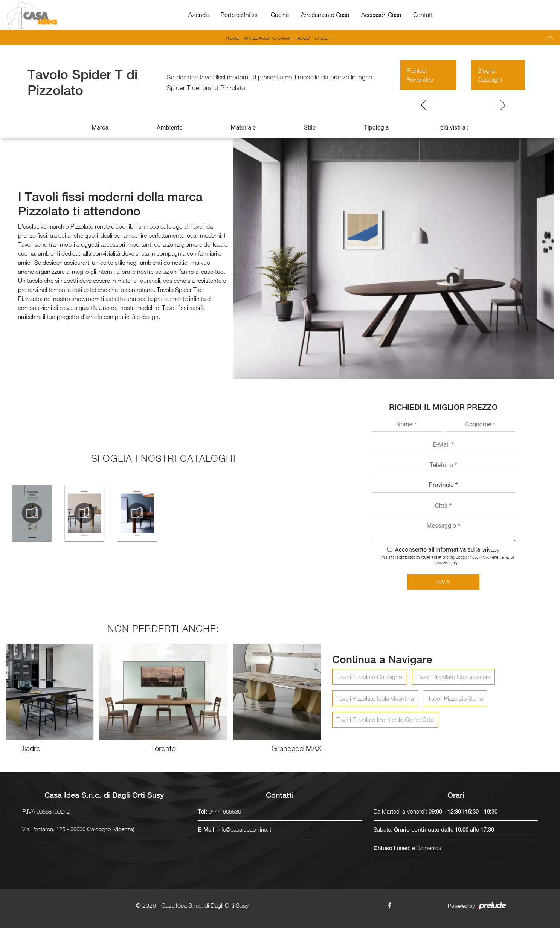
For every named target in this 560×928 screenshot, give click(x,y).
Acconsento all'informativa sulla (447, 550)
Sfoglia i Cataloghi (490, 75)
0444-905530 (225, 811)
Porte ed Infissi (240, 15)
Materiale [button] (243, 127)
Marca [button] (100, 127)
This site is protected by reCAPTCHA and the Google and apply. (447, 560)
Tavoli (302, 38)
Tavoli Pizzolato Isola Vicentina (375, 698)
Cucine (280, 15)
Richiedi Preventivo (420, 75)
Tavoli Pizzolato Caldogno (369, 677)
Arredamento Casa (325, 15)
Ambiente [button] (169, 127)
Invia (443, 582)
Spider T (324, 38)
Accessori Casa (381, 15)
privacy (491, 549)
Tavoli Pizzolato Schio (455, 698)
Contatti (423, 15)
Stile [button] (310, 127)
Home (232, 38)
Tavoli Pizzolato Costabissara (453, 677)
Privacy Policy (480, 557)
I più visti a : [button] (453, 127)
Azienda (198, 15)
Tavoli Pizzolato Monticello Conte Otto (385, 720)
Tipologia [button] (376, 127)
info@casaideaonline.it (244, 829)
